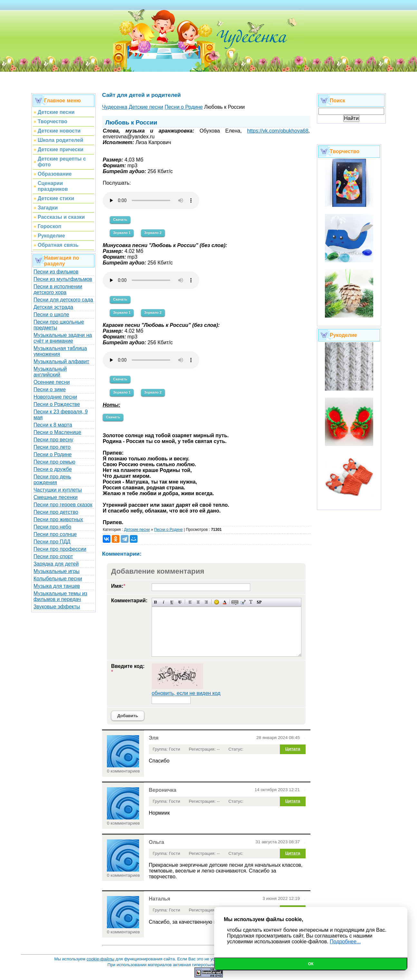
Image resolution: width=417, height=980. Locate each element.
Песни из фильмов (56, 272)
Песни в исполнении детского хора (58, 289)
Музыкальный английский (50, 372)
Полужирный (156, 602)
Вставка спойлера (259, 602)
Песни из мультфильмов (63, 279)
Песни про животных (58, 519)
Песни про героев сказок (63, 505)
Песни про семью (54, 462)
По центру (198, 602)
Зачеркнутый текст (180, 602)
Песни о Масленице (57, 432)
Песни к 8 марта (53, 425)
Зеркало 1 (122, 233)
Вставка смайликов (217, 602)
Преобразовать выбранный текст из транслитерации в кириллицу (251, 602)
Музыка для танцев (57, 586)
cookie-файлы (100, 959)
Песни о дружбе (53, 469)
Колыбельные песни (58, 579)
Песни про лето (52, 447)
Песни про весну (53, 440)
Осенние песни (52, 382)
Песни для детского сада (63, 300)
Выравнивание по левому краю (190, 602)
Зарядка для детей (56, 564)
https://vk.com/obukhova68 (278, 131)
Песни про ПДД (52, 542)
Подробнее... (345, 942)
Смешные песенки (56, 497)
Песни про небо (52, 527)
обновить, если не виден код (186, 693)
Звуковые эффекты (57, 607)
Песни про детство (56, 512)
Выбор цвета (225, 602)
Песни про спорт (53, 556)
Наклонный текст (164, 602)
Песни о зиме (50, 389)
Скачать (120, 219)
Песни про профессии (60, 549)
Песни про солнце (55, 534)
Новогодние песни (55, 397)
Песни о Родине (52, 454)
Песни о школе (51, 314)
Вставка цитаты (243, 602)
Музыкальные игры (57, 571)
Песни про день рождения (52, 480)
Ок (311, 964)
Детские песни (137, 530)
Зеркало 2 (153, 233)
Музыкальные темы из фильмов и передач (60, 596)
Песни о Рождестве (57, 404)
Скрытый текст (235, 602)
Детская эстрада (53, 307)
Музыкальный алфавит (61, 361)
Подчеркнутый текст (172, 602)
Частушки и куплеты (58, 490)
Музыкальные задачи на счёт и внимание (63, 338)
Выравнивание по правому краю (206, 602)
